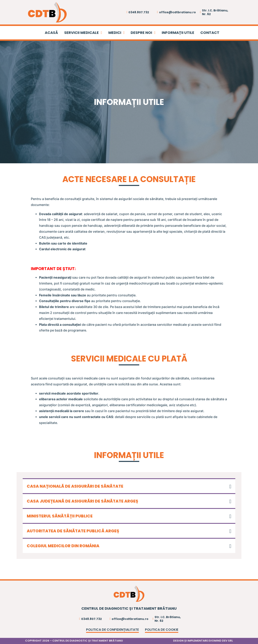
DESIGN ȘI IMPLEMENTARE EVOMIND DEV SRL (203, 641)
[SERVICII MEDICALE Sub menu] (102, 33)
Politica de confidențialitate (112, 630)
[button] (129, 486)
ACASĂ (51, 33)
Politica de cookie (162, 630)
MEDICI (115, 33)
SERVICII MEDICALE (81, 33)
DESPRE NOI (141, 33)
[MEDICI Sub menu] (124, 33)
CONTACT (210, 33)
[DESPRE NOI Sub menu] (155, 33)
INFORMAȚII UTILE (178, 33)
